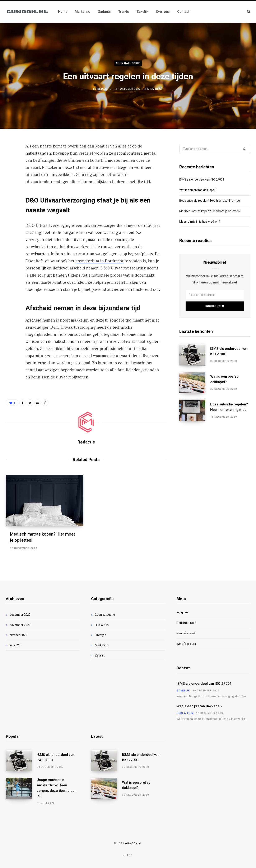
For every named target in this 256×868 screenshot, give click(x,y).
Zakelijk (100, 655)
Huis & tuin (102, 625)
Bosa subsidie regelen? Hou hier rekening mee (210, 201)
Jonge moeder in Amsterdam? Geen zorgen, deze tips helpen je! (57, 788)
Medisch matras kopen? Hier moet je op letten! (210, 211)
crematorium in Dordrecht (99, 261)
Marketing (102, 645)
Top (128, 855)
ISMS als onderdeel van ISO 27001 (202, 179)
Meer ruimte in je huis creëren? (200, 222)
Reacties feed (186, 633)
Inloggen (182, 612)
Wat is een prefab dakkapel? (198, 190)
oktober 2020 (18, 635)
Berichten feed (186, 623)
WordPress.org (186, 644)
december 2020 (20, 615)
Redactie (104, 89)
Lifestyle (101, 635)
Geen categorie (128, 63)
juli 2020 (15, 645)
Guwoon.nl (134, 844)
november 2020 (20, 625)
